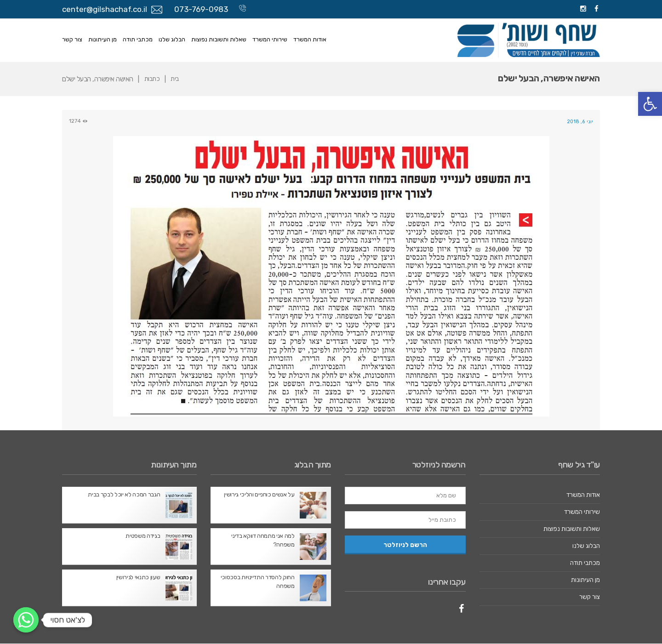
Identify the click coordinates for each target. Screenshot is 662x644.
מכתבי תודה (138, 39)
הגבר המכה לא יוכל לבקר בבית (124, 495)
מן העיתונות (103, 39)
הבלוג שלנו (172, 39)
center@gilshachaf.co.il (105, 9)
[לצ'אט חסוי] (26, 620)
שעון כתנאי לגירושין (138, 578)
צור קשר (72, 39)
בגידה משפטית (143, 536)
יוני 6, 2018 (580, 121)
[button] (650, 104)
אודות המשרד (310, 39)
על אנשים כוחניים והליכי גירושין (259, 495)
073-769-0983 (201, 9)
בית (177, 79)
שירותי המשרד (270, 39)
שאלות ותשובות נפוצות (219, 39)
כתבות (153, 79)
